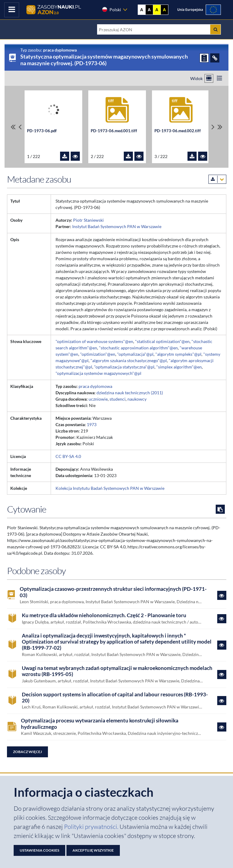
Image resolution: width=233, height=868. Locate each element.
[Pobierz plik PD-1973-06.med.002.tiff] (192, 156)
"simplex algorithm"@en (179, 367)
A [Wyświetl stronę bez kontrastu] (142, 10)
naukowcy (137, 399)
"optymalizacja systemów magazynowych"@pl (98, 373)
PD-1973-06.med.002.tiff (178, 131)
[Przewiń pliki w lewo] (20, 127)
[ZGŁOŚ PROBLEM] (204, 58)
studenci (118, 399)
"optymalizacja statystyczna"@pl (124, 367)
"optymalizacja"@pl (135, 354)
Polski (111, 9)
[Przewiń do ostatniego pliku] (220, 127)
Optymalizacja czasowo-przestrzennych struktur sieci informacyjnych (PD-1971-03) (113, 592)
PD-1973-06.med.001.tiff (114, 131)
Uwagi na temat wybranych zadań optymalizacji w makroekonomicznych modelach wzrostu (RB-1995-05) (117, 671)
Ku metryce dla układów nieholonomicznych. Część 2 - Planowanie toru (104, 615)
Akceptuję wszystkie (93, 850)
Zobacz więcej (27, 752)
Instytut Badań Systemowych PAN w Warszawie (117, 226)
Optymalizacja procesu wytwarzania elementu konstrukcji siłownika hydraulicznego (100, 724)
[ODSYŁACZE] (215, 58)
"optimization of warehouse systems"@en (94, 341)
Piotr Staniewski (88, 220)
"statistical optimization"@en (162, 341)
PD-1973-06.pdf (42, 131)
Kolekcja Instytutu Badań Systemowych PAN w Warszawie (110, 488)
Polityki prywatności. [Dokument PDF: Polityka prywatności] (92, 827)
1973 (92, 424)
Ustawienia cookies (39, 850)
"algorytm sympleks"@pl (178, 354)
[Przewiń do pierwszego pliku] (13, 127)
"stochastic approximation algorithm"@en (138, 348)
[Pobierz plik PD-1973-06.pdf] (65, 156)
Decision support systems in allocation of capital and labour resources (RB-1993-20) (115, 698)
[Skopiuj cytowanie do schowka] (220, 509)
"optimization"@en (98, 354)
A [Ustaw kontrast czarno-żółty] (164, 10)
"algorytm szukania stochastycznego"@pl (129, 360)
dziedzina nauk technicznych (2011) (130, 393)
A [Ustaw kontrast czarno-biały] (149, 10)
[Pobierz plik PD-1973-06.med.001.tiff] (128, 156)
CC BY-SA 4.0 (68, 456)
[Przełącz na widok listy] (219, 78)
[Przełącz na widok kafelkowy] (209, 78)
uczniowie (98, 399)
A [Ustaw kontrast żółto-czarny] (157, 10)
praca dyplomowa (95, 386)
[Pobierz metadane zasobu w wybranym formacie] (217, 179)
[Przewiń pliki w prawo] (213, 127)
